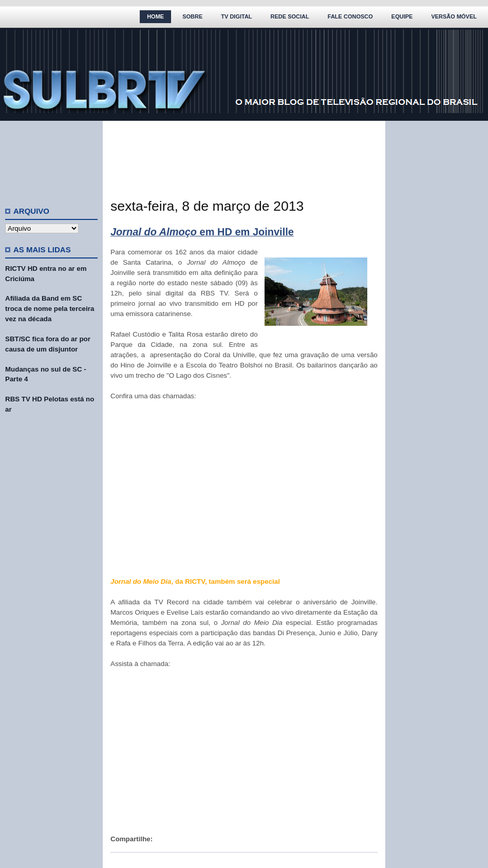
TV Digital (236, 16)
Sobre (192, 16)
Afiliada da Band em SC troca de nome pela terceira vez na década (50, 309)
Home (155, 16)
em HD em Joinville (202, 232)
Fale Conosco (350, 16)
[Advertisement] (51, 159)
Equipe (402, 16)
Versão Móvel (454, 16)
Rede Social (290, 16)
